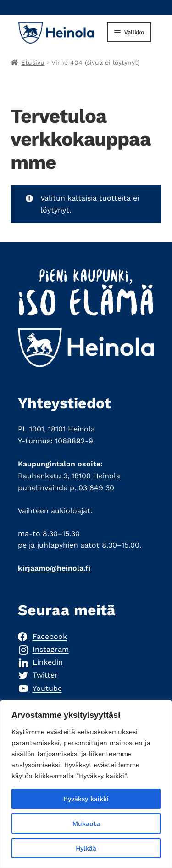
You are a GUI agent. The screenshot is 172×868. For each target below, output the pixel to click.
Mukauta (86, 823)
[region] (86, 784)
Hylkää (86, 848)
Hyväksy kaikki (86, 799)
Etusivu (33, 62)
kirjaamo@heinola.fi (54, 568)
